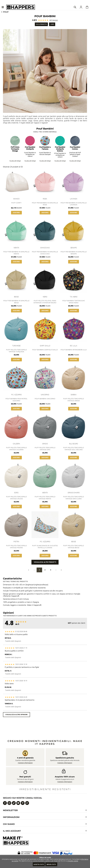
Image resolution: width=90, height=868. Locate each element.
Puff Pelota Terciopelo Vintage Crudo (16, 498)
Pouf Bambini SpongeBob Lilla (74, 350)
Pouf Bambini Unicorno (45, 399)
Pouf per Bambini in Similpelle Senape (74, 253)
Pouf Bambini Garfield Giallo (45, 350)
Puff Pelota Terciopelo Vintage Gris (45, 449)
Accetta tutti (39, 864)
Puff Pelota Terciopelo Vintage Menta (45, 498)
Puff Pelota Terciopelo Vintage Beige (74, 547)
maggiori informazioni (25, 763)
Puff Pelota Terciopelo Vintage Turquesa (16, 351)
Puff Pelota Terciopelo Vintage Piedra (16, 547)
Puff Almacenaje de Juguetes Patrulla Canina (45, 547)
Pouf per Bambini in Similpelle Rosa (45, 204)
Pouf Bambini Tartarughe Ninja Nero (74, 302)
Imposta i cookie (73, 861)
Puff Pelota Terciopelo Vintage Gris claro (74, 498)
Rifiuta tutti (51, 864)
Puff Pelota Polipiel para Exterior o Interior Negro (45, 302)
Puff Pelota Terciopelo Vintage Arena (74, 400)
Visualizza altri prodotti (45, 562)
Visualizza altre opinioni (16, 715)
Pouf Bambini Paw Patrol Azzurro (16, 400)
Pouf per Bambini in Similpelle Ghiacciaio (45, 253)
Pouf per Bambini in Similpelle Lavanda (74, 204)
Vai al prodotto (41, 24)
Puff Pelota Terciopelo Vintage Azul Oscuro (74, 449)
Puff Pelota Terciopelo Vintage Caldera (16, 449)
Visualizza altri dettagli (15, 161)
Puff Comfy (16, 203)
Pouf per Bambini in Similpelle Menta (16, 253)
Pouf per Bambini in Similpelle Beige (16, 302)
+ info (52, 24)
